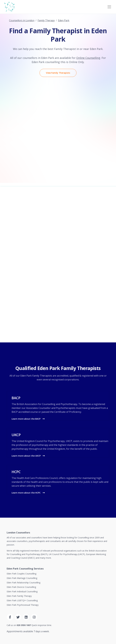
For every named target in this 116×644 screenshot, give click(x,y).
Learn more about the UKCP (28, 456)
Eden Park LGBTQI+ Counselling (22, 600)
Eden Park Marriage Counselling (22, 578)
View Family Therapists (58, 73)
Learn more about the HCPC (28, 493)
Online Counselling (88, 58)
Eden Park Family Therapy (19, 596)
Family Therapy (46, 20)
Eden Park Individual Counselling (22, 591)
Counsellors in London (22, 20)
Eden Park (64, 20)
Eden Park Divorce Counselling (21, 587)
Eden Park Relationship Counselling (23, 583)
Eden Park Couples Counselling (21, 574)
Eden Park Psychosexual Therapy (23, 605)
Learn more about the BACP (28, 419)
